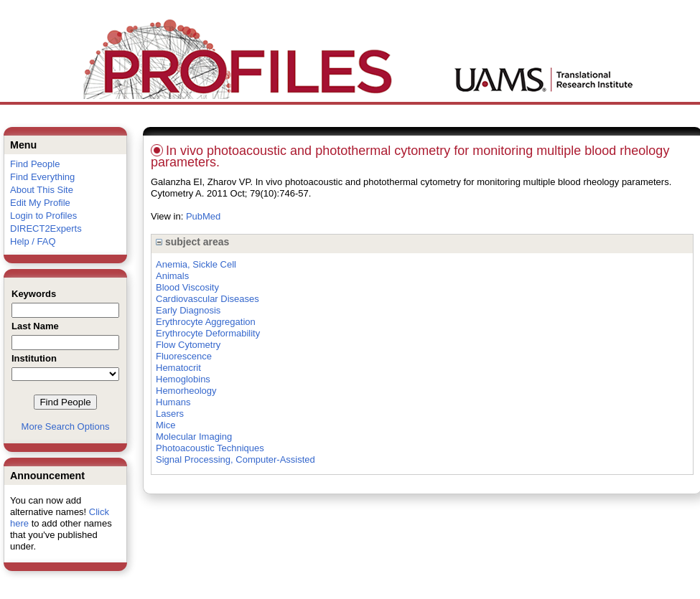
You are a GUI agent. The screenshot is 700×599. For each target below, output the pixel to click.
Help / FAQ (33, 241)
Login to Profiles (43, 216)
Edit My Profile (40, 203)
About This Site (42, 190)
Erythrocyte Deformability (208, 333)
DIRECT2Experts (46, 228)
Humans (173, 402)
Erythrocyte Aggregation (206, 322)
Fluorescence (184, 356)
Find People (35, 164)
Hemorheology (186, 391)
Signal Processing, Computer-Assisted (235, 459)
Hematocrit (178, 368)
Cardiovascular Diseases (207, 299)
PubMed (203, 216)
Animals (172, 276)
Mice (165, 425)
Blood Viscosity (187, 287)
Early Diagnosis (188, 310)
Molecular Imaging (194, 437)
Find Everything (42, 177)
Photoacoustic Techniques (210, 448)
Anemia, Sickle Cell (196, 264)
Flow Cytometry (188, 345)
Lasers (170, 414)
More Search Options (66, 426)
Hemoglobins (183, 379)
